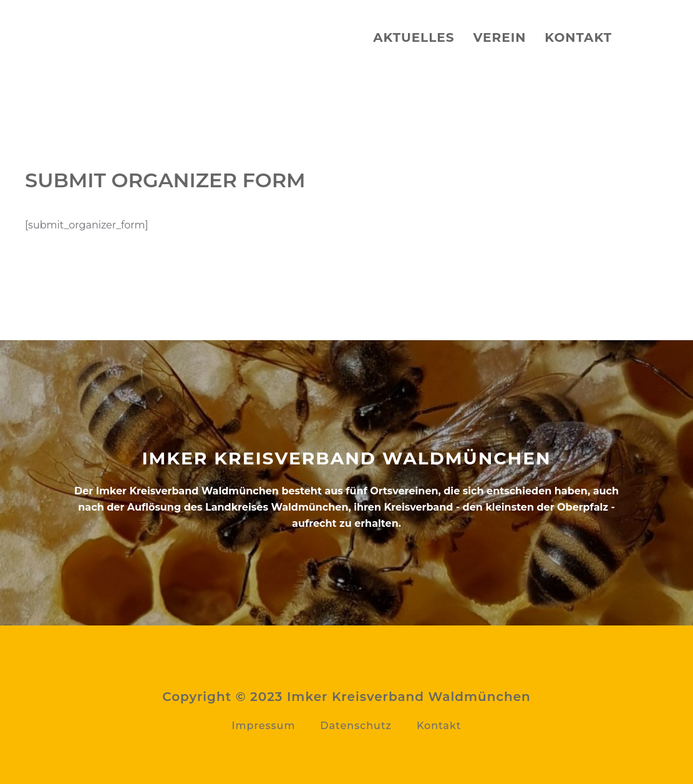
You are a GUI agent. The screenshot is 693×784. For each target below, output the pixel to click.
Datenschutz (356, 726)
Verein (499, 37)
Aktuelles (414, 37)
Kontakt (578, 37)
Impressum (264, 726)
